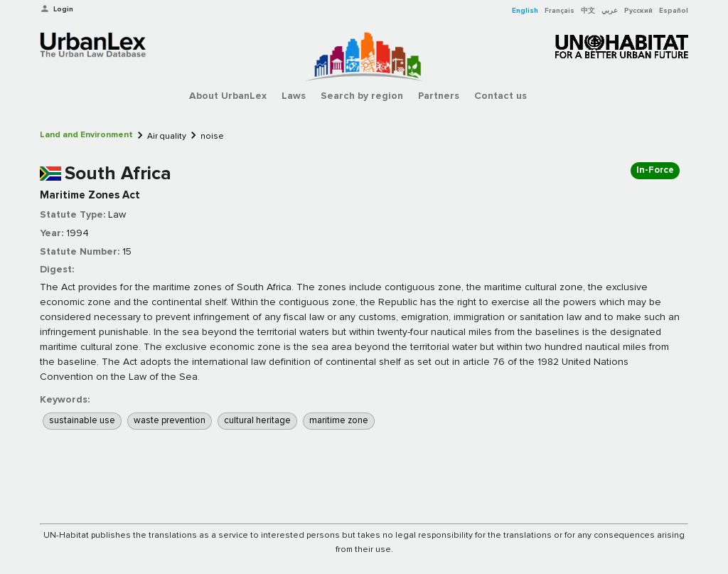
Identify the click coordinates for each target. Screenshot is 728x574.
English (525, 11)
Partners (439, 96)
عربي (610, 11)
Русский (638, 11)
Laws (294, 96)
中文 (588, 11)
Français (560, 11)
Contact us (500, 96)
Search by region (362, 96)
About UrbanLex (228, 96)
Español (674, 11)
